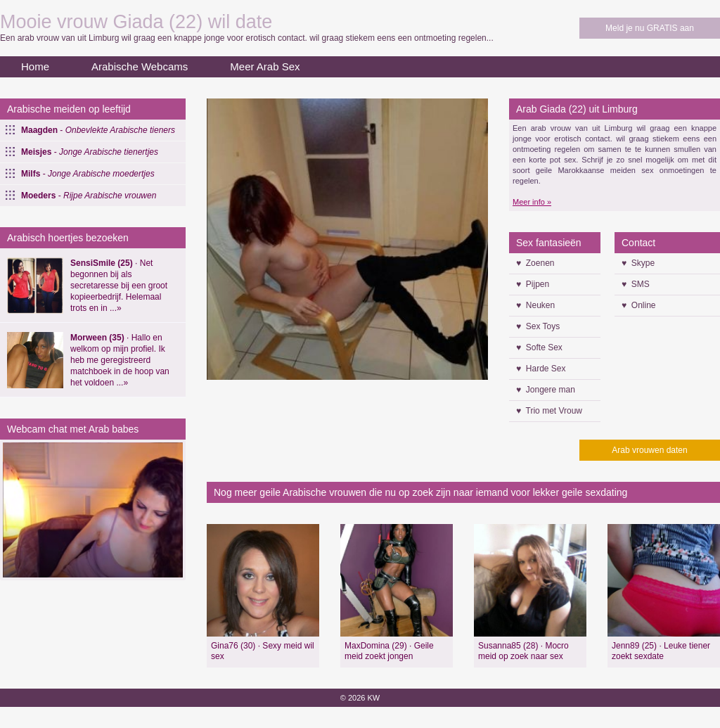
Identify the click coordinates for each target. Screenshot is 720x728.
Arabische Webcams (140, 66)
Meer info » (532, 202)
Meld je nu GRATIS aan (650, 28)
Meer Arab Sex (265, 66)
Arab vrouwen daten (649, 450)
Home (35, 66)
